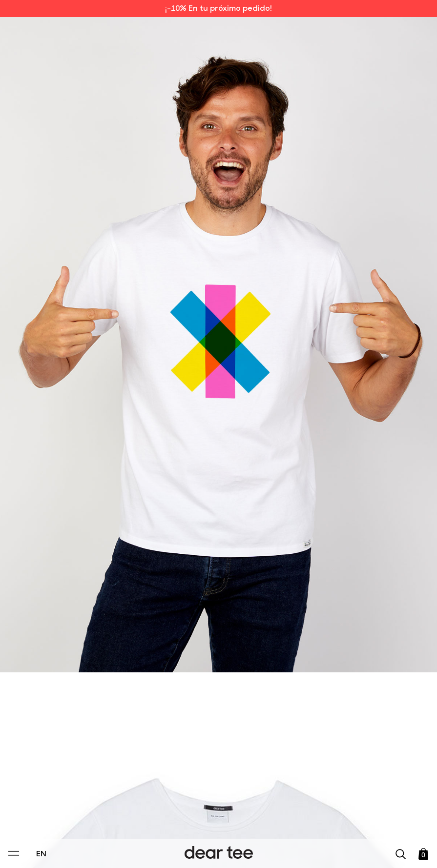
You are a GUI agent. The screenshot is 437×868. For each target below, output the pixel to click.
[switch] (338, 816)
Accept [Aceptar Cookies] (212, 850)
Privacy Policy (125, 793)
